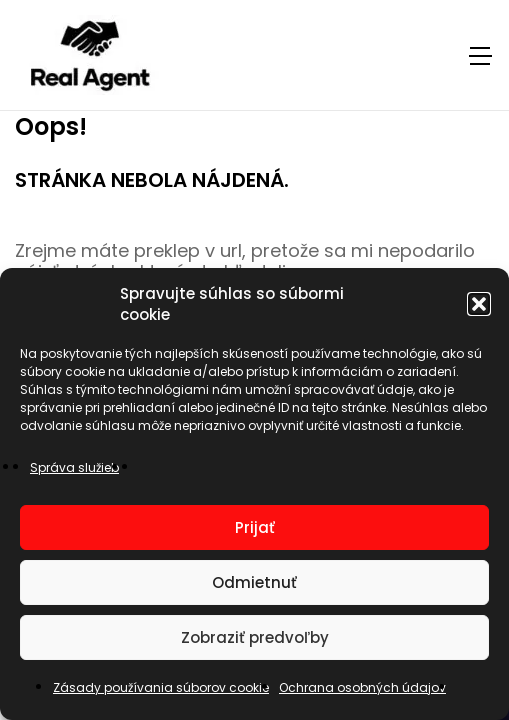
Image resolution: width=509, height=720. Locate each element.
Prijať (255, 527)
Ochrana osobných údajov (362, 687)
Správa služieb (74, 467)
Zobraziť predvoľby (255, 637)
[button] (479, 304)
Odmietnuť (254, 582)
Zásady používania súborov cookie (161, 687)
